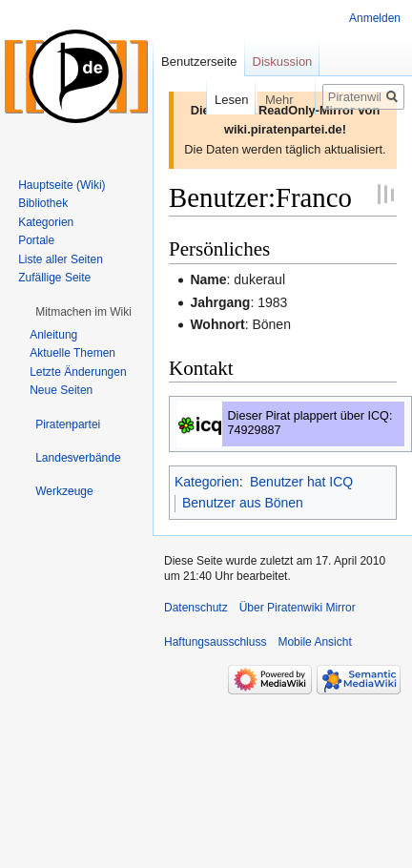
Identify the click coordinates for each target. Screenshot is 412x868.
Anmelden (375, 18)
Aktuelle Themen (72, 353)
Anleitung (53, 335)
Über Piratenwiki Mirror (298, 608)
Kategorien (207, 482)
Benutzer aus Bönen (243, 503)
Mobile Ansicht (314, 642)
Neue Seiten (61, 390)
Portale (36, 240)
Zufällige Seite (54, 278)
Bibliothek (43, 203)
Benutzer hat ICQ (301, 482)
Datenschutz (196, 608)
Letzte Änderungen (78, 372)
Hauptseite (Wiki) (62, 185)
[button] (83, 312)
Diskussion (283, 62)
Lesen (208, 100)
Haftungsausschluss (215, 642)
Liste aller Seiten (61, 259)
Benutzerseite (199, 62)
